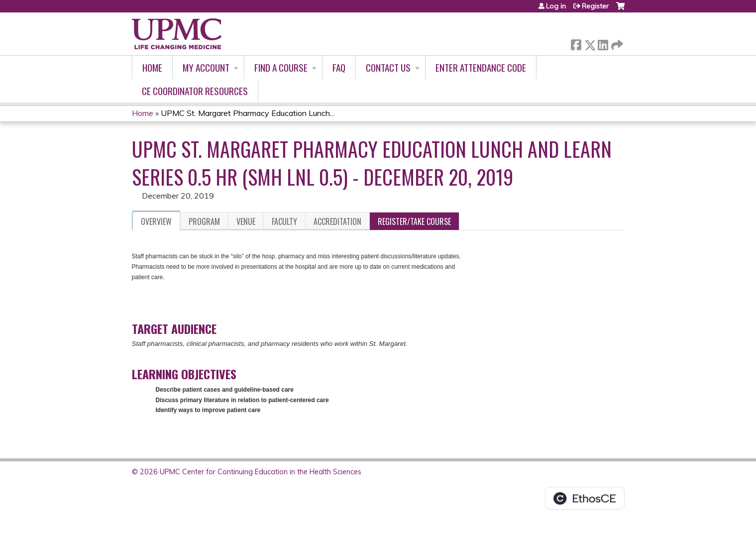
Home (152, 67)
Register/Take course (414, 221)
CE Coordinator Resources (195, 91)
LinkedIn (603, 43)
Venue (246, 221)
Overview (156, 221)
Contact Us (388, 67)
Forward (616, 43)
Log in (556, 6)
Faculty (284, 221)
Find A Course (281, 67)
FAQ (339, 67)
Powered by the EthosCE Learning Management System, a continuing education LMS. (585, 498)
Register (595, 6)
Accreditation (337, 221)
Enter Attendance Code (481, 67)
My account (206, 67)
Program (204, 221)
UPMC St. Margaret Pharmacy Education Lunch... (248, 113)
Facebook (576, 43)
